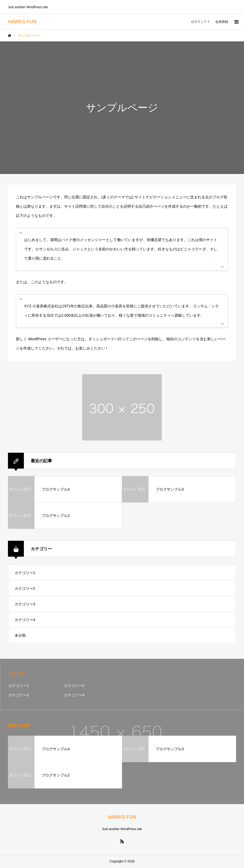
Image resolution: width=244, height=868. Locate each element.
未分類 (20, 635)
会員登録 (222, 22)
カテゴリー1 (25, 573)
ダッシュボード (101, 339)
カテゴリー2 (25, 588)
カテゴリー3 (25, 604)
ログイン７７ (201, 22)
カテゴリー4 (25, 620)
